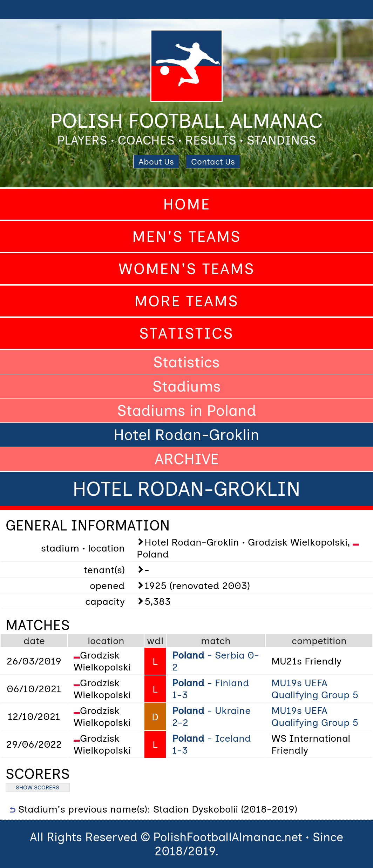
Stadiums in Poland (187, 410)
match (216, 641)
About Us (156, 162)
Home (187, 204)
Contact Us (213, 162)
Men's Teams (187, 236)
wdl (155, 641)
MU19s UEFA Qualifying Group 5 (315, 689)
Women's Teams (187, 269)
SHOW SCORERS (38, 787)
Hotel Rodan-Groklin (186, 435)
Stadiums (187, 386)
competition (319, 641)
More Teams (186, 301)
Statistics (186, 333)
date (34, 641)
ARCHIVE (187, 459)
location (106, 641)
